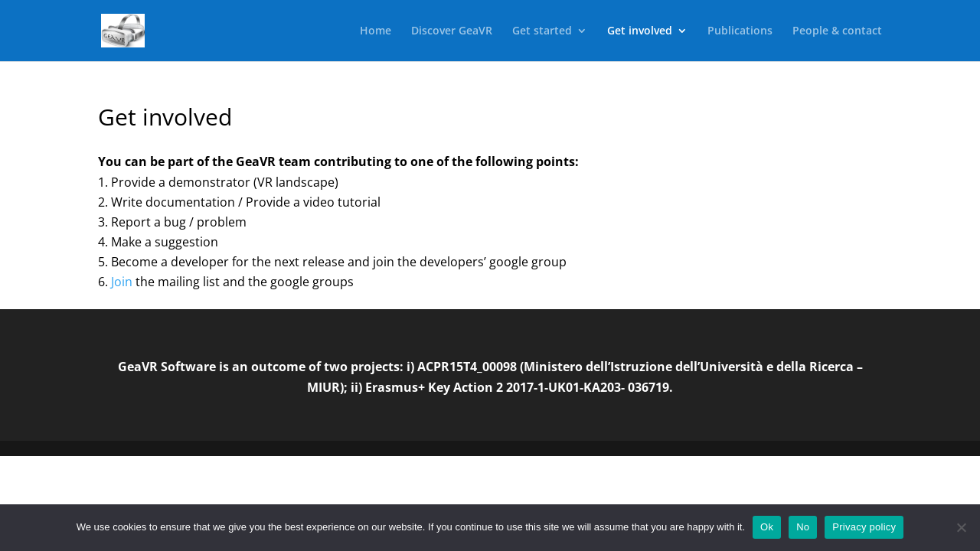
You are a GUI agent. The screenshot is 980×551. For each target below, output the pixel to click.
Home (376, 31)
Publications (740, 31)
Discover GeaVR (452, 31)
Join (122, 282)
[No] (961, 527)
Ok (767, 527)
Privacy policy (864, 527)
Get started (542, 31)
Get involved (640, 31)
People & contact (837, 31)
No (803, 527)
